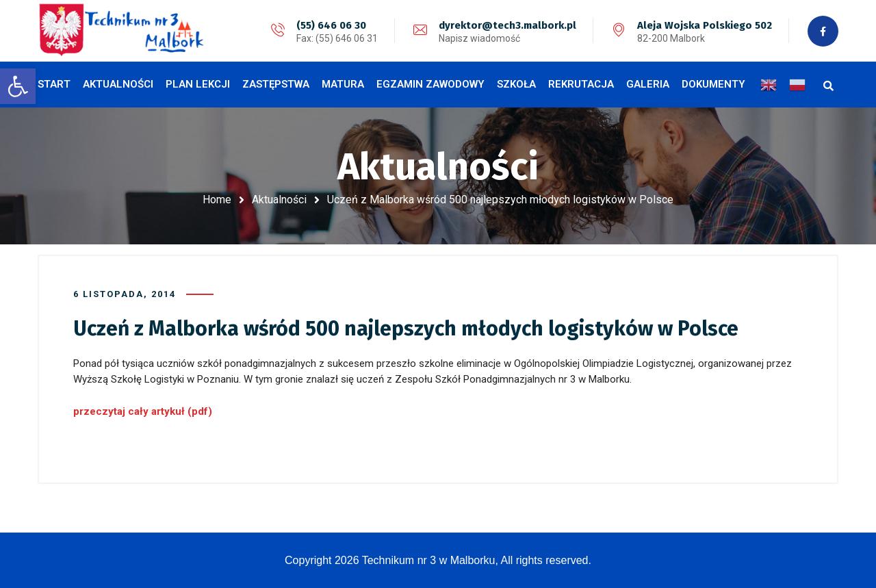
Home (217, 200)
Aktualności (279, 200)
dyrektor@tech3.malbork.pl (507, 25)
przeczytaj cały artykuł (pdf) (143, 411)
